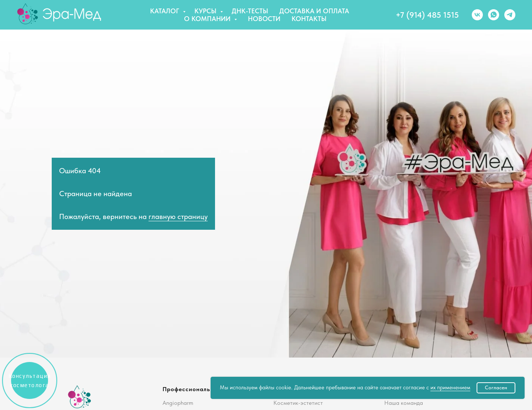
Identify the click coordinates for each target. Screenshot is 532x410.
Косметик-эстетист (298, 403)
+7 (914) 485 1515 (427, 15)
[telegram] (510, 15)
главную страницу (178, 216)
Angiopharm (178, 403)
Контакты (309, 19)
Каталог (166, 11)
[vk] (477, 15)
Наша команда (404, 403)
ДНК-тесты (250, 11)
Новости (264, 19)
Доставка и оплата (314, 11)
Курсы (206, 11)
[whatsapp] (494, 15)
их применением (450, 387)
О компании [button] (208, 19)
